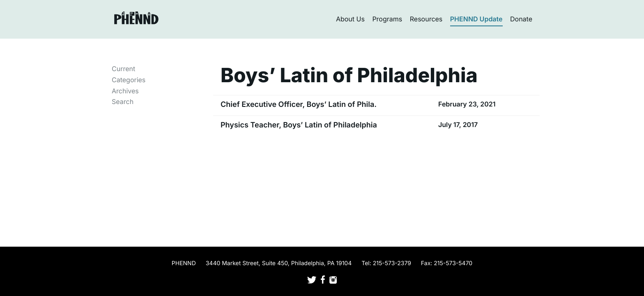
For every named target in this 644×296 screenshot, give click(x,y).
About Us (350, 19)
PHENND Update (476, 19)
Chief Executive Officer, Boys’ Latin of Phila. (299, 105)
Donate (521, 19)
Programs (387, 19)
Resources (426, 19)
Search (123, 102)
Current (123, 69)
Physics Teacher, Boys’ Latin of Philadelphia (299, 125)
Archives (125, 91)
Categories (129, 80)
